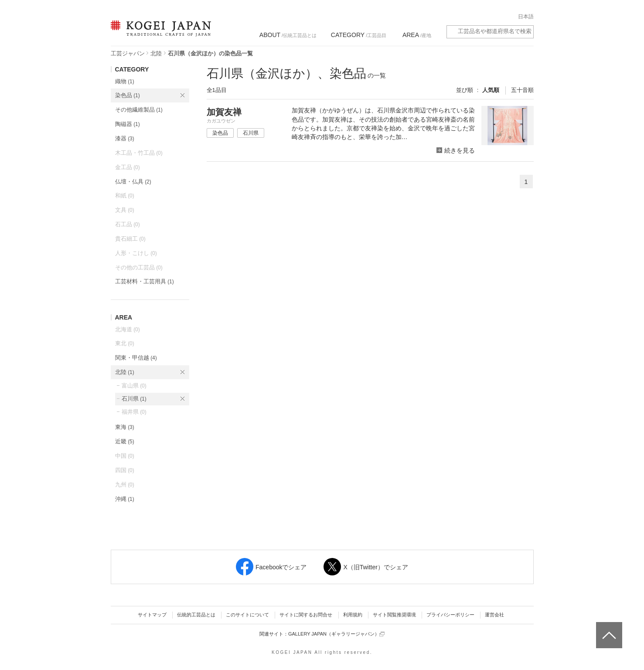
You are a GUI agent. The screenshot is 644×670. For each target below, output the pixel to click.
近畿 (125, 441)
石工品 (128, 224)
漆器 (125, 138)
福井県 (134, 412)
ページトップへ (608, 629)
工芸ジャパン (128, 53)
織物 (125, 81)
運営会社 (494, 615)
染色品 (128, 95)
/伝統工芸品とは (288, 35)
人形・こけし (136, 253)
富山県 (134, 386)
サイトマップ (152, 615)
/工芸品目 (359, 35)
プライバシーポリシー (450, 615)
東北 (125, 343)
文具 (125, 210)
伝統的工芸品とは (196, 615)
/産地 (417, 35)
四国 (125, 470)
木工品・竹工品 (139, 153)
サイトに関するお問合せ (306, 615)
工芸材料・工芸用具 (145, 281)
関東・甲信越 (136, 358)
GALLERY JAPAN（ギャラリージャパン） (336, 634)
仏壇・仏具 (133, 182)
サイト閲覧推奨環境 (394, 615)
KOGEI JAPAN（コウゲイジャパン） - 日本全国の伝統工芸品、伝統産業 (159, 34)
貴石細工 (130, 239)
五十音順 (522, 90)
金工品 (128, 167)
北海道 (128, 329)
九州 (125, 485)
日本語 (526, 17)
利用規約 (353, 615)
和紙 (125, 196)
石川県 (134, 399)
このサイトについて (247, 615)
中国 (125, 456)
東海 (125, 427)
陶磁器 (128, 124)
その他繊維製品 (139, 110)
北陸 (156, 53)
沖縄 (125, 499)
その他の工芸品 (139, 267)
